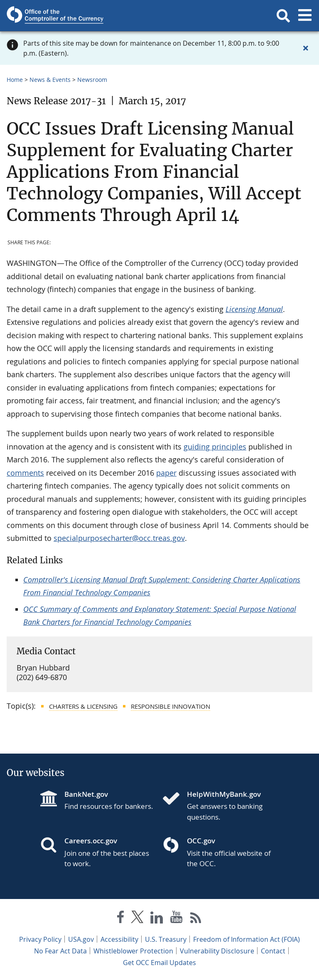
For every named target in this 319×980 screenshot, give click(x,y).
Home (15, 80)
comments (25, 473)
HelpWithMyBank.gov (224, 794)
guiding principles (215, 447)
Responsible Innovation (171, 706)
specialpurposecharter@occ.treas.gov (119, 538)
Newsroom (92, 80)
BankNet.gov (86, 794)
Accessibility (119, 939)
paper (166, 473)
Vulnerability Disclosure (217, 951)
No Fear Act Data (60, 951)
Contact (273, 951)
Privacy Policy (40, 939)
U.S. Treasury (166, 939)
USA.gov (81, 939)
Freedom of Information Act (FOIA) (247, 939)
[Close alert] (306, 48)
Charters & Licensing (83, 706)
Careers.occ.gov (91, 841)
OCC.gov (201, 841)
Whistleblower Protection (133, 951)
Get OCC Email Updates (159, 963)
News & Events (50, 80)
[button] (283, 16)
